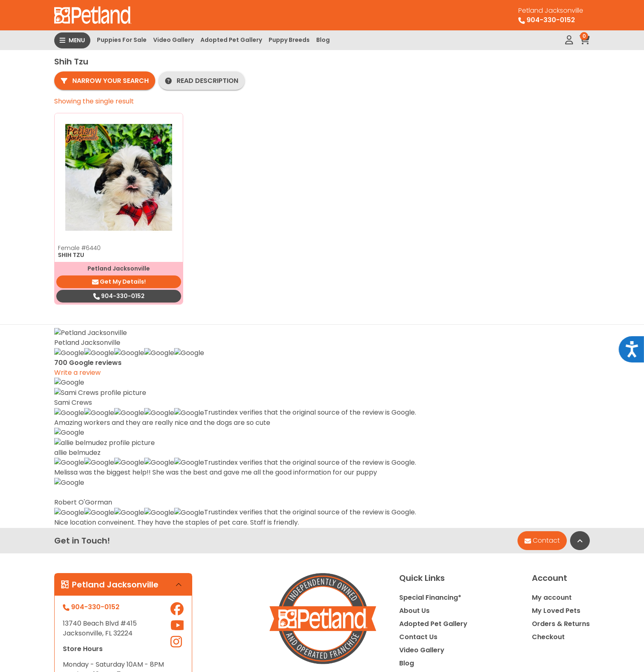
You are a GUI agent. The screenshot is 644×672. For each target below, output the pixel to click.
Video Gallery (174, 40)
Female (79, 248)
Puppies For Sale (122, 40)
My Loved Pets (556, 411)
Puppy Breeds (289, 40)
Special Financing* (430, 398)
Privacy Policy (563, 631)
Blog (323, 40)
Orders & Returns (561, 424)
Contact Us (418, 437)
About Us (414, 411)
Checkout (548, 437)
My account (552, 398)
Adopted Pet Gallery (231, 40)
